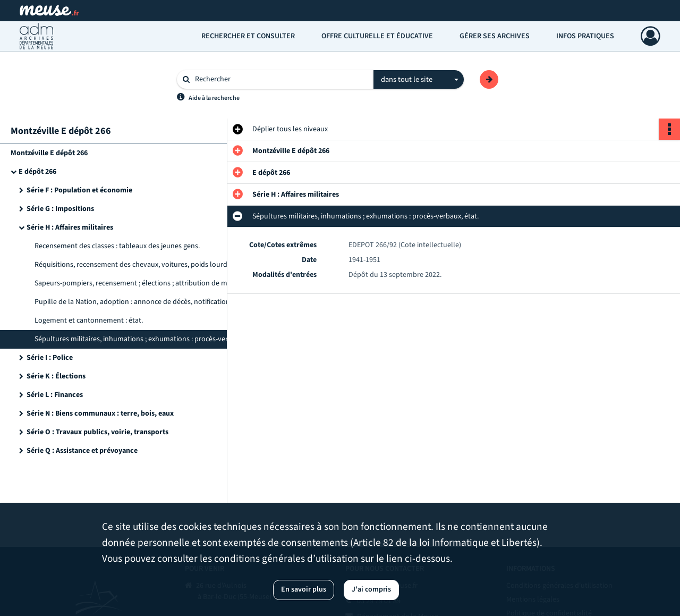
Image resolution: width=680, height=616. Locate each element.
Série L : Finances (55, 395)
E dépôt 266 (37, 172)
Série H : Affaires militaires (70, 227)
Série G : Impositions (60, 209)
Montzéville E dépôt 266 (49, 153)
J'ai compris (371, 589)
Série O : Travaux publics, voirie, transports (97, 432)
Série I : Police (50, 358)
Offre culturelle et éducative (377, 36)
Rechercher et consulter (248, 36)
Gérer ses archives (495, 36)
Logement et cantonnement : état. (89, 320)
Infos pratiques (585, 36)
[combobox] (419, 80)
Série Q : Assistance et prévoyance (82, 451)
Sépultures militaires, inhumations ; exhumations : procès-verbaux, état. (141, 339)
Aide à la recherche (214, 98)
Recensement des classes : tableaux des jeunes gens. (117, 246)
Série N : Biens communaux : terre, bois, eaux (100, 414)
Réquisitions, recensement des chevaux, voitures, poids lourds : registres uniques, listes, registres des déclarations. (141, 265)
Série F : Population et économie (79, 190)
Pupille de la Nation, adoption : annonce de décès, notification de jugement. (141, 302)
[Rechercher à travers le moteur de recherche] (280, 79)
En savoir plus (304, 589)
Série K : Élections (56, 376)
